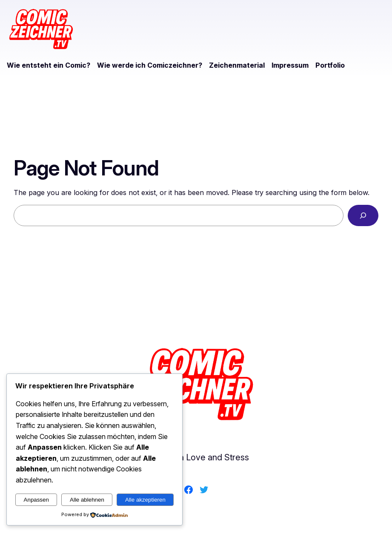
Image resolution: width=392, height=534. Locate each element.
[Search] (363, 215)
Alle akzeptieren (145, 500)
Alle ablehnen (87, 500)
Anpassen (36, 500)
